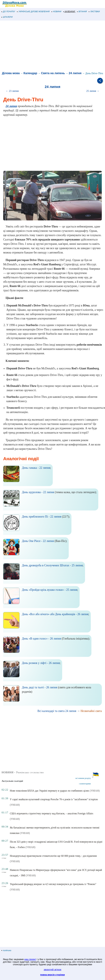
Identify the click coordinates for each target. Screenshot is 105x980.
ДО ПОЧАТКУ (8, 12)
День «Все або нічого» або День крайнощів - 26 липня (55, 614)
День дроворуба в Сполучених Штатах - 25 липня (52, 565)
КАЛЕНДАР (69, 12)
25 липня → (93, 91)
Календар (30, 73)
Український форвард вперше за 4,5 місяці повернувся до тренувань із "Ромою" (53, 884)
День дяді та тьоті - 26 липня (40, 687)
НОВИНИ (56, 12)
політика (6, 950)
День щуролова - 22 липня (38, 492)
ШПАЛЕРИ (7, 17)
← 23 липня (12, 91)
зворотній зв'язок (53, 970)
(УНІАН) (95, 791)
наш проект (30, 959)
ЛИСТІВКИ (94, 12)
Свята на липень (53, 73)
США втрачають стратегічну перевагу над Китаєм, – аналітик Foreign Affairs (51, 813)
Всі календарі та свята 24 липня (57, 711)
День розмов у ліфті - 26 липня (41, 663)
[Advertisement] (52, 46)
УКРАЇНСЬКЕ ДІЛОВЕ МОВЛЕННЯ (33, 12)
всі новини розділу (83, 778)
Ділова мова (11, 73)
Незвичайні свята (91, 711)
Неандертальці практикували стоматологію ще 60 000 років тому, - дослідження (53, 856)
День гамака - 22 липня (36, 468)
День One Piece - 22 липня (38, 541)
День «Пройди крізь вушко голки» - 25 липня (50, 590)
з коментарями (85, 784)
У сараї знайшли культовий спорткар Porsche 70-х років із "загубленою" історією (54, 799)
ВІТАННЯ (82, 12)
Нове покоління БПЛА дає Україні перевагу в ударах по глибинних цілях (49, 791)
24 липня (75, 73)
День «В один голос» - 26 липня (41, 639)
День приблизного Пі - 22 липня (42, 517)
